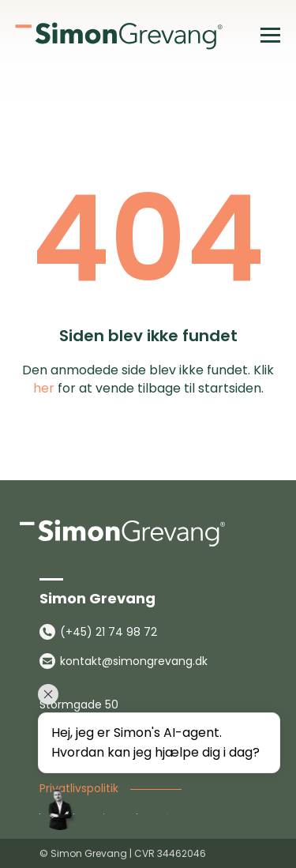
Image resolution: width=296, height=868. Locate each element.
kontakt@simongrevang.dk (134, 661)
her (44, 388)
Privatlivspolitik (79, 788)
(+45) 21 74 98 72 (109, 632)
